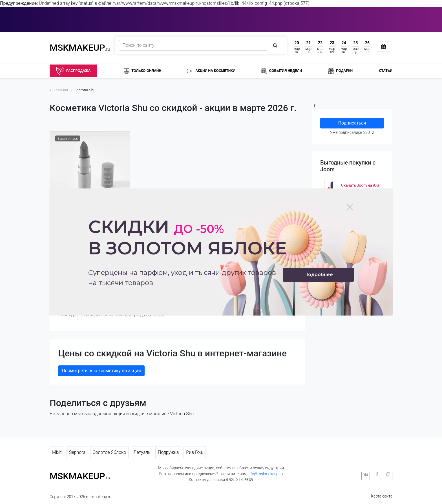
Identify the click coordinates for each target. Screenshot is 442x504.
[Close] (350, 207)
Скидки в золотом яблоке (187, 237)
